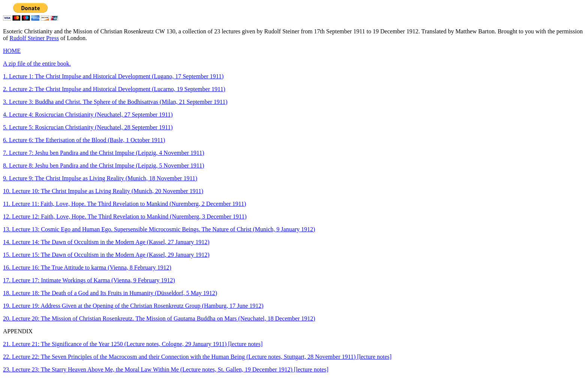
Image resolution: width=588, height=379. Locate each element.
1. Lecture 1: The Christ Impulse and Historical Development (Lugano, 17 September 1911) (113, 76)
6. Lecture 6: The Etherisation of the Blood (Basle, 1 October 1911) (84, 140)
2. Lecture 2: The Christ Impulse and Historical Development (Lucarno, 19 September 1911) (114, 89)
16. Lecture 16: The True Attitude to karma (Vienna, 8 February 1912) (87, 267)
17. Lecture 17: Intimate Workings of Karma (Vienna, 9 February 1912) (89, 280)
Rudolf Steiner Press (34, 38)
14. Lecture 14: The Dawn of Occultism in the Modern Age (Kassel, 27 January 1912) (106, 242)
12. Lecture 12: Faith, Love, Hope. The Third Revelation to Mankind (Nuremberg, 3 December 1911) (125, 216)
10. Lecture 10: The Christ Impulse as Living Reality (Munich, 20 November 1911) (103, 191)
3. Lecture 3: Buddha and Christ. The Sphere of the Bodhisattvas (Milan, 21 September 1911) (115, 102)
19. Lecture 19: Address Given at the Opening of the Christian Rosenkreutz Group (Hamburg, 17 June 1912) (133, 306)
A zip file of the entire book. (37, 64)
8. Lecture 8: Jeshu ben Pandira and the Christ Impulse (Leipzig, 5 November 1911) (104, 166)
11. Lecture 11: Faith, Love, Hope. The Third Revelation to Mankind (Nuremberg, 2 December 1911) (124, 204)
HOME (12, 51)
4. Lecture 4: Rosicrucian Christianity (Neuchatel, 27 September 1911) (88, 115)
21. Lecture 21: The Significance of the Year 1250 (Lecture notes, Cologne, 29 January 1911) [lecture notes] (133, 344)
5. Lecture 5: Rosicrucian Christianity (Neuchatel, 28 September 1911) (88, 127)
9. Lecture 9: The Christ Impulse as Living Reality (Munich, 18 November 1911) (100, 178)
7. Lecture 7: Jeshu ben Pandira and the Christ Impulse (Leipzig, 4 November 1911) (104, 153)
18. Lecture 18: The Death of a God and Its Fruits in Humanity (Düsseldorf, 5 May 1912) (110, 293)
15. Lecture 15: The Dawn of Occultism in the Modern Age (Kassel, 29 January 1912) (106, 255)
